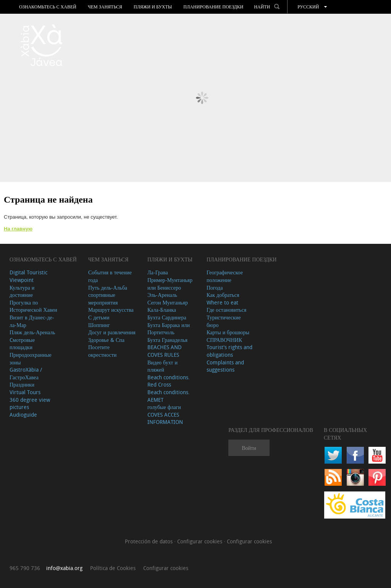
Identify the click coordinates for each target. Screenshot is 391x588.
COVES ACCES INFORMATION (165, 418)
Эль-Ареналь (162, 295)
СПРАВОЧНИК (224, 340)
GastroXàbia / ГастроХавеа (26, 373)
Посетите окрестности (102, 351)
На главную (18, 229)
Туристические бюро (224, 321)
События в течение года (110, 276)
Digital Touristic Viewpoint (28, 276)
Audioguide (23, 415)
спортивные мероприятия (103, 299)
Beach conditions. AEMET (169, 396)
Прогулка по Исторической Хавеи (33, 306)
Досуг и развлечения (112, 332)
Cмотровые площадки (22, 344)
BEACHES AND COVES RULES (165, 351)
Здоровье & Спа (106, 340)
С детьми (99, 317)
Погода (215, 288)
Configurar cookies (200, 541)
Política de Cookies (113, 568)
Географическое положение (225, 276)
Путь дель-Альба (108, 288)
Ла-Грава (158, 272)
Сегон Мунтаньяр (168, 302)
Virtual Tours (25, 392)
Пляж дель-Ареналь (32, 332)
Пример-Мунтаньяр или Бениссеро (170, 284)
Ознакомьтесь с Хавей (48, 7)
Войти (249, 448)
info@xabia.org (64, 568)
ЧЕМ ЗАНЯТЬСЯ (105, 7)
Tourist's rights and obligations (229, 351)
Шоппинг (99, 325)
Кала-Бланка (162, 310)
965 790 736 (25, 568)
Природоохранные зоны (31, 358)
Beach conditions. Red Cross (169, 381)
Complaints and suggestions (225, 366)
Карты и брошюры (228, 332)
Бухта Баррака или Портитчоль (169, 329)
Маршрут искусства (111, 310)
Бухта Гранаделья (167, 340)
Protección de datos (149, 541)
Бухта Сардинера (167, 317)
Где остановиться (226, 310)
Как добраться (223, 295)
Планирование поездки (213, 7)
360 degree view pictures (30, 404)
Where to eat (222, 302)
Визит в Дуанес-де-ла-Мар (32, 321)
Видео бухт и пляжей (162, 366)
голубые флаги (164, 407)
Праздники (22, 384)
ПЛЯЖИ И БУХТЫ (153, 7)
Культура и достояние (22, 291)
